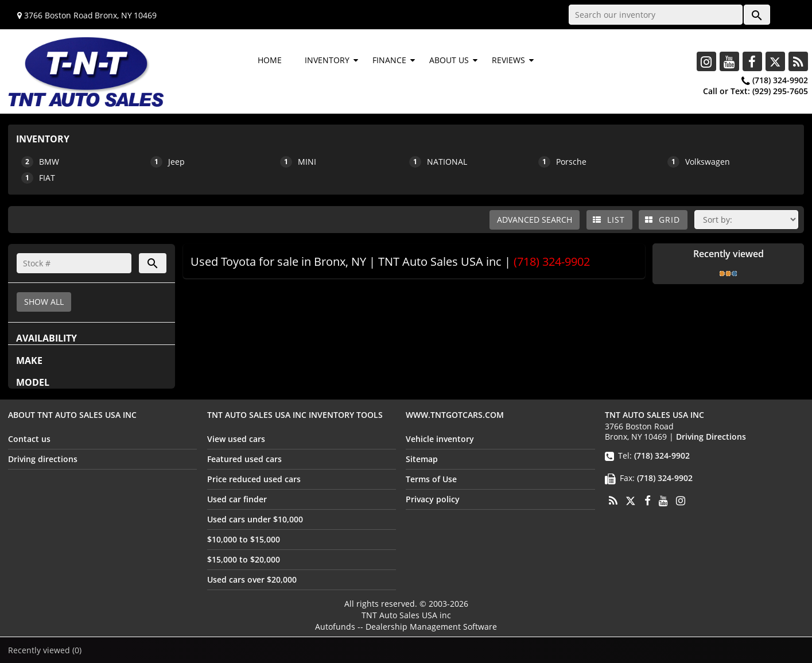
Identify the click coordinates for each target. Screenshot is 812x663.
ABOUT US (449, 60)
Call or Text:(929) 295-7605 (755, 91)
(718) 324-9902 (780, 80)
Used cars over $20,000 (252, 579)
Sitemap (422, 459)
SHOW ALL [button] (44, 302)
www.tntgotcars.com (455, 415)
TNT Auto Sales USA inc (406, 615)
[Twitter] (775, 61)
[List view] (609, 220)
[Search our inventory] (656, 15)
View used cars (236, 439)
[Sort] (746, 220)
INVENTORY (327, 60)
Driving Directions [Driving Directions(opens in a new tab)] (711, 437)
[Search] (74, 263)
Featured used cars (244, 459)
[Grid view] (663, 220)
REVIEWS (508, 60)
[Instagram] (706, 61)
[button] (757, 15)
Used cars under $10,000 (255, 519)
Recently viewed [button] (45, 650)
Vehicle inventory (440, 439)
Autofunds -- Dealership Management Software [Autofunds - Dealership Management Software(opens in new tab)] (406, 627)
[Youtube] (729, 61)
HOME (270, 60)
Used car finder (237, 499)
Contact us (29, 439)
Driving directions (43, 459)
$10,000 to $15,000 (244, 539)
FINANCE (389, 60)
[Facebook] (752, 61)
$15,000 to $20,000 (244, 559)
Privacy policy (433, 499)
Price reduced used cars (254, 479)
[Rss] (798, 61)
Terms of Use (431, 479)
